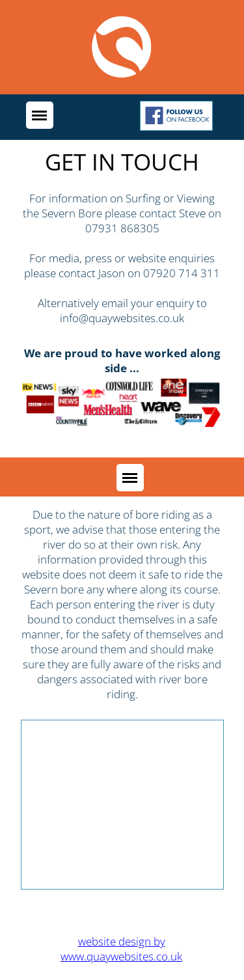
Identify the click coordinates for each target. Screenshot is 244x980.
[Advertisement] (122, 805)
